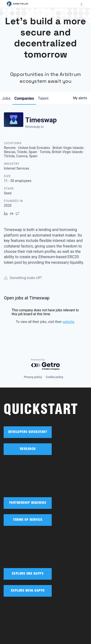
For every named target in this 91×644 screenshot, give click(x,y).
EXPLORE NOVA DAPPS (28, 591)
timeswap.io (34, 127)
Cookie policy (55, 377)
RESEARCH (28, 449)
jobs (6, 98)
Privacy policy (33, 377)
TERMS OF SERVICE (28, 520)
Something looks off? (23, 278)
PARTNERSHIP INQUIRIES (28, 503)
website (68, 322)
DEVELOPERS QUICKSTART (28, 432)
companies (24, 98)
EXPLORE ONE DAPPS (28, 574)
